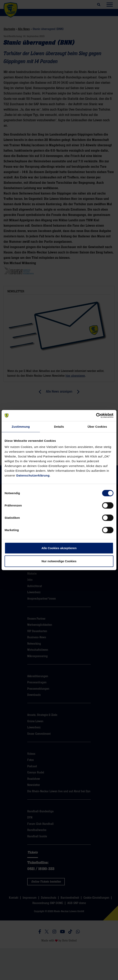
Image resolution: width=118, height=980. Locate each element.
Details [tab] (59, 426)
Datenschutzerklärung (33, 475)
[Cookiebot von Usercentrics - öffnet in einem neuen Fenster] (96, 416)
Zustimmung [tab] (21, 426)
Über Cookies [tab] (97, 426)
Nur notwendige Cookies (59, 561)
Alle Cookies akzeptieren (59, 548)
